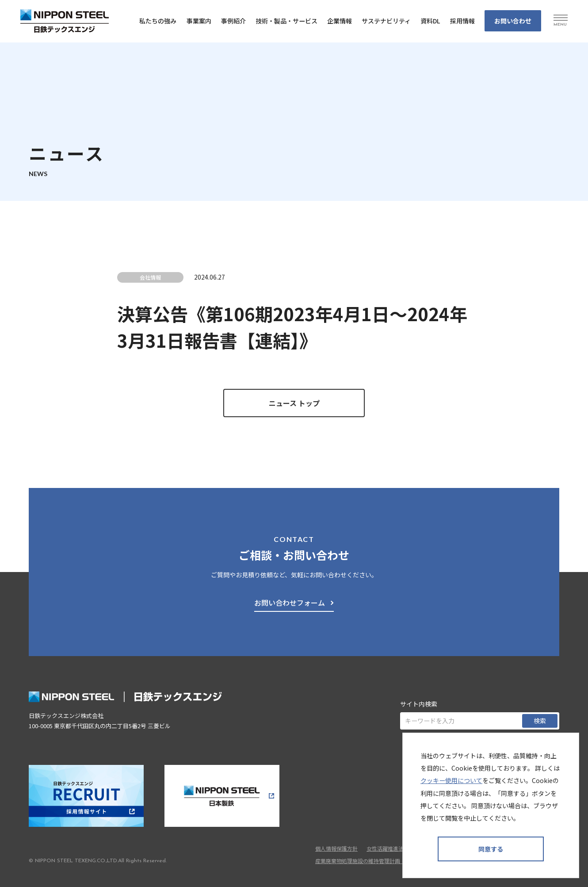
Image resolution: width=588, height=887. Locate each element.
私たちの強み (158, 21)
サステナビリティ (386, 21)
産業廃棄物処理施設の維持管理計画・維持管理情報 (376, 861)
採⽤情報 (462, 21)
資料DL (430, 21)
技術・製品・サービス (286, 21)
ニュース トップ (294, 403)
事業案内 (199, 21)
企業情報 (340, 21)
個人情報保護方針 (336, 848)
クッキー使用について (451, 780)
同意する (491, 849)
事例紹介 (233, 21)
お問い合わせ (513, 21)
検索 (540, 721)
